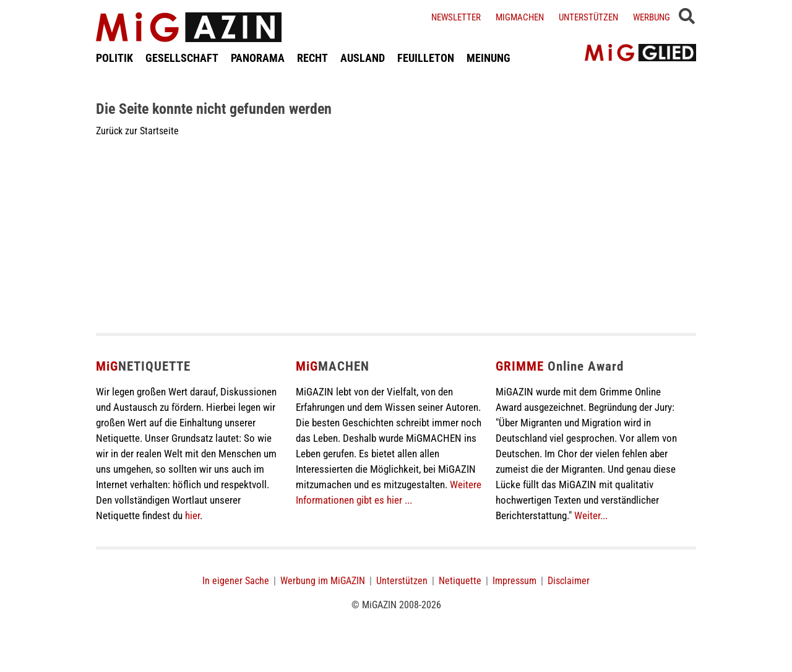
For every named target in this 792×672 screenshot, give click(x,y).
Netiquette (460, 581)
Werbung (652, 17)
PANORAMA (258, 58)
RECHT (312, 58)
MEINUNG (489, 58)
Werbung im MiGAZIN (323, 581)
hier (192, 515)
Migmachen (520, 17)
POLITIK (114, 58)
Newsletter (456, 17)
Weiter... (591, 515)
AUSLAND (363, 58)
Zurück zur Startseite (137, 131)
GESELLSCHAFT (182, 58)
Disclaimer (569, 581)
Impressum (514, 581)
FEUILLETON (426, 58)
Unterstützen (588, 17)
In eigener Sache (236, 581)
